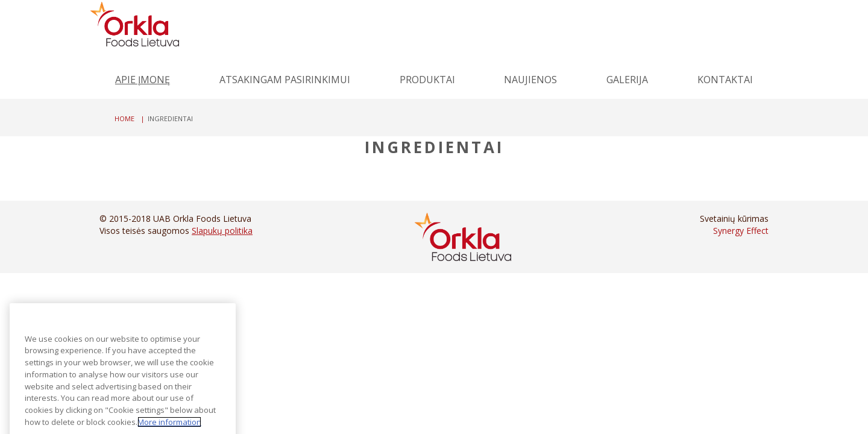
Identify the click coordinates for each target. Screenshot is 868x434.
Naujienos (530, 80)
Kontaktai (725, 80)
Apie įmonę (143, 80)
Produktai (427, 80)
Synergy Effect (741, 231)
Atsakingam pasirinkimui (285, 80)
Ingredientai (434, 147)
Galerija (627, 80)
